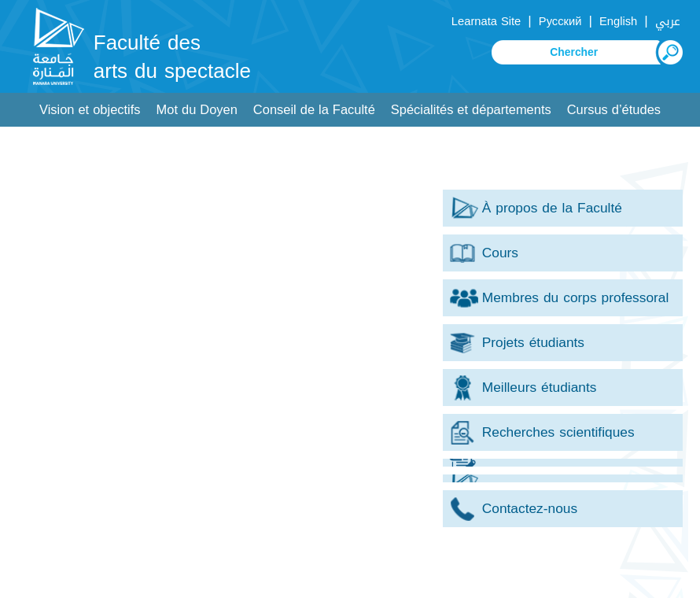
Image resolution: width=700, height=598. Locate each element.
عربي (668, 21)
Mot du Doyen (197, 110)
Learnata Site (486, 21)
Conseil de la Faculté (314, 110)
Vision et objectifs (90, 110)
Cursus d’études (614, 110)
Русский (560, 21)
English (618, 21)
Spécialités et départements (471, 110)
